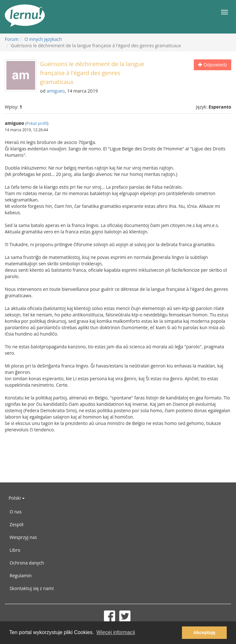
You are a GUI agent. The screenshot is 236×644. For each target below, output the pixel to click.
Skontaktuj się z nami (32, 588)
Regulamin (21, 576)
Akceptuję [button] (205, 633)
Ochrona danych (27, 563)
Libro (15, 550)
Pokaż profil (37, 123)
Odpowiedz (212, 65)
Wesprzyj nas (23, 537)
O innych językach (43, 39)
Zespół (16, 524)
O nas (16, 512)
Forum (12, 39)
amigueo (56, 91)
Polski (17, 498)
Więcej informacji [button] (116, 632)
